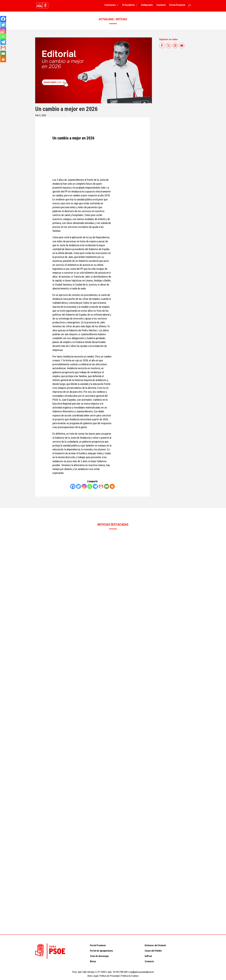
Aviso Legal (93, 976)
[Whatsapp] (90, 486)
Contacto (161, 6)
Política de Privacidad (110, 976)
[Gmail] (101, 486)
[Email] (107, 486)
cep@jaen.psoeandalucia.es (142, 972)
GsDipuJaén (147, 6)
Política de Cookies (130, 976)
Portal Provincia (177, 6)
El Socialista (128, 6)
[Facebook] (73, 486)
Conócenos (110, 6)
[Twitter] (78, 486)
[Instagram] (84, 486)
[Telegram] (95, 486)
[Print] (112, 486)
